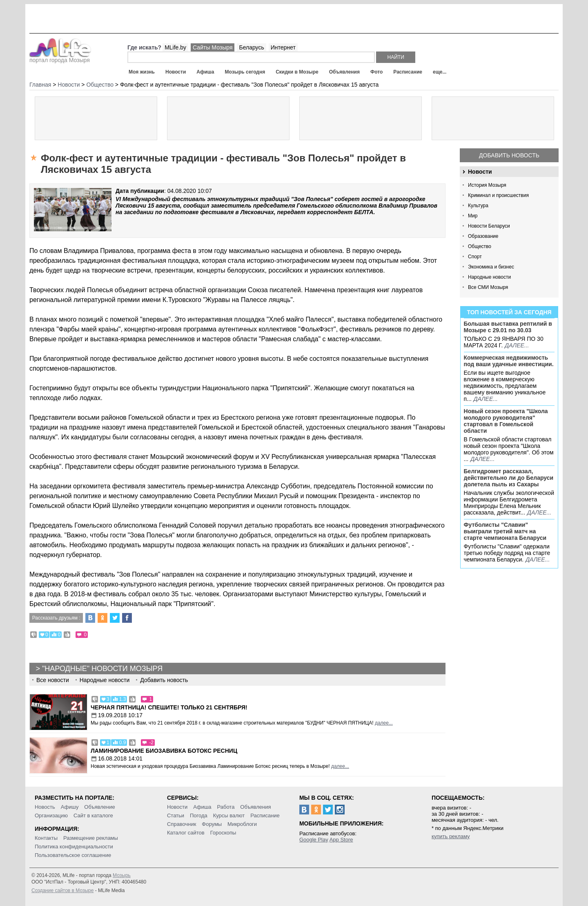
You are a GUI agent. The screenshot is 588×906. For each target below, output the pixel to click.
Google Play (314, 840)
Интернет (283, 47)
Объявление (99, 807)
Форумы (212, 824)
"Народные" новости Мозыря (102, 669)
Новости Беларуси (489, 226)
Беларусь (251, 47)
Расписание (408, 72)
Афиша (205, 72)
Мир (473, 216)
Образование (483, 236)
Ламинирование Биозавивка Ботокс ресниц (164, 751)
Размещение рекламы (91, 838)
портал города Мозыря (60, 58)
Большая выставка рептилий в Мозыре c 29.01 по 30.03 (508, 327)
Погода (199, 815)
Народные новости (489, 277)
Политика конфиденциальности (74, 847)
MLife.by (175, 47)
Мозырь (122, 875)
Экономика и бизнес (491, 267)
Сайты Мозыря (213, 47)
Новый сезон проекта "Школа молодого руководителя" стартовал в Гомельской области (506, 421)
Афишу (70, 807)
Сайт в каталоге (93, 815)
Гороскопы (223, 833)
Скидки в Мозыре (297, 72)
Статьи (176, 815)
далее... (517, 345)
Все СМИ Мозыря (488, 287)
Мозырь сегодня (245, 72)
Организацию (51, 815)
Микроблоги (242, 824)
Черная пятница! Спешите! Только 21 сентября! (169, 707)
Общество (480, 246)
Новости (176, 72)
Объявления (344, 72)
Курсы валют (229, 815)
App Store (341, 840)
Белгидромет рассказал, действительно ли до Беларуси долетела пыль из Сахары (509, 478)
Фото (376, 72)
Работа (226, 807)
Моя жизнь (142, 72)
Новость (45, 807)
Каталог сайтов (186, 833)
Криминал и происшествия (498, 195)
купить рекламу (451, 836)
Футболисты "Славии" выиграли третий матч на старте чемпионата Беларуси (505, 531)
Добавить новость (509, 155)
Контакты (46, 838)
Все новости (53, 680)
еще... (440, 72)
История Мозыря (487, 185)
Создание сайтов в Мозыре (62, 890)
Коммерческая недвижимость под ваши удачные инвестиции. (509, 361)
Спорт (475, 257)
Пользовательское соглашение (73, 855)
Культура (478, 206)
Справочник (182, 824)
